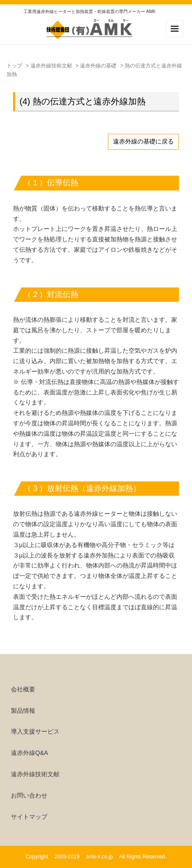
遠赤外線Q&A (30, 753)
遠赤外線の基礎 (98, 66)
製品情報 (23, 711)
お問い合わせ (29, 795)
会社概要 (23, 689)
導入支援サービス (35, 731)
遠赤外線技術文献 (51, 66)
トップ (14, 66)
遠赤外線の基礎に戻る (143, 141)
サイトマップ (29, 817)
